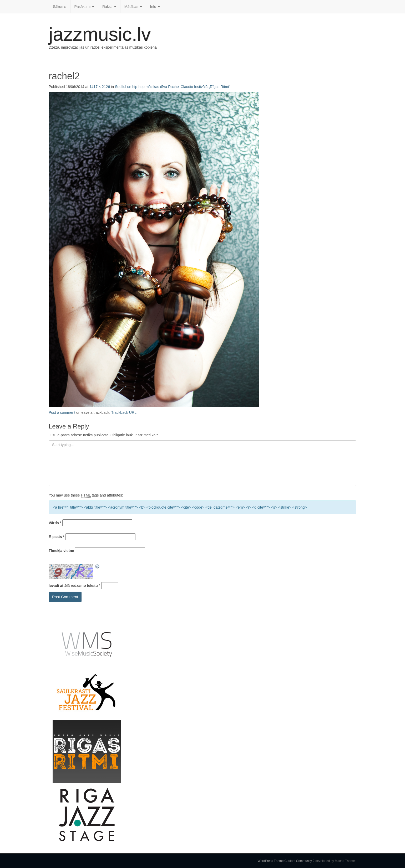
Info (155, 7)
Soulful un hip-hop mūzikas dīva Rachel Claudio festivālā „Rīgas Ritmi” (173, 87)
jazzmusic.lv (100, 34)
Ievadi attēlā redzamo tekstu (73, 586)
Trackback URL (124, 412)
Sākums (60, 7)
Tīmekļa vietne (61, 551)
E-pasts (57, 537)
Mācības (133, 7)
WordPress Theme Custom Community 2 (286, 861)
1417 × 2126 (100, 87)
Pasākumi (84, 7)
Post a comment (62, 412)
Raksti (109, 7)
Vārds (55, 523)
